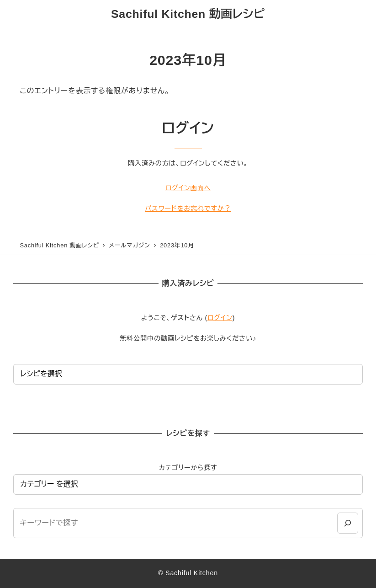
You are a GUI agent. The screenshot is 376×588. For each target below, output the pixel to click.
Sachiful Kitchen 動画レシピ (188, 14)
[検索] (347, 523)
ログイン (220, 318)
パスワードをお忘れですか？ (188, 208)
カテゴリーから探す (188, 468)
